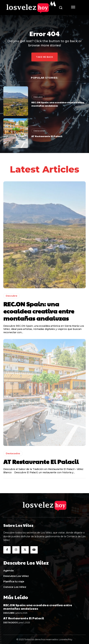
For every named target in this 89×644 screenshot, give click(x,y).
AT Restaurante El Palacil (47, 136)
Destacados (39, 131)
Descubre (38, 97)
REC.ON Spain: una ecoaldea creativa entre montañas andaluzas (58, 104)
